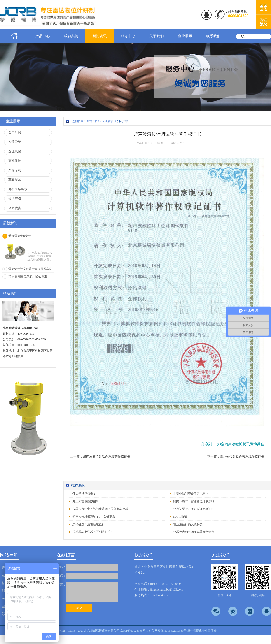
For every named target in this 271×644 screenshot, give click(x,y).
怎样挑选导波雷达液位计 (89, 524)
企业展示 (107, 121)
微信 (261, 444)
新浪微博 (235, 444)
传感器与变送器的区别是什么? (92, 532)
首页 (14, 36)
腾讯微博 (250, 444)
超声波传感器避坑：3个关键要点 (94, 517)
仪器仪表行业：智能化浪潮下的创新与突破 (100, 509)
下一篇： (236, 457)
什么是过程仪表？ (84, 494)
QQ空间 (222, 444)
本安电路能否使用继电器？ (191, 494)
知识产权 (123, 121)
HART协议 (180, 517)
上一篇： (100, 457)
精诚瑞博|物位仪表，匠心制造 (28, 276)
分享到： (208, 444)
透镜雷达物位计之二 (22, 236)
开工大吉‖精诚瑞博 (85, 501)
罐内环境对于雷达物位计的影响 (194, 501)
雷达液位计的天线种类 (188, 524)
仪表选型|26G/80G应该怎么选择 (194, 509)
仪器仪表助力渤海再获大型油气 (194, 532)
